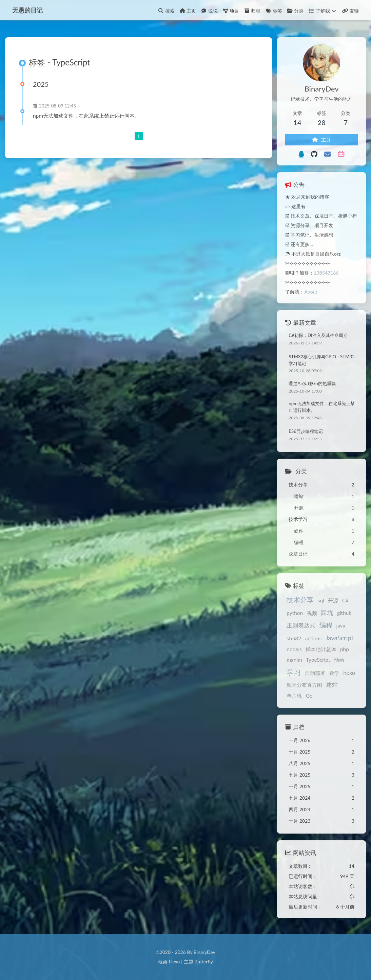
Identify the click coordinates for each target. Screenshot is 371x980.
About (311, 292)
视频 (312, 613)
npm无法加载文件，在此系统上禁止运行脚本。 (86, 116)
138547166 (326, 273)
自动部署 (315, 673)
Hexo (174, 962)
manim (294, 660)
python (295, 613)
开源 (333, 600)
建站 (332, 685)
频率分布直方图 (304, 685)
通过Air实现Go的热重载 (312, 383)
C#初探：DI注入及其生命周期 (318, 335)
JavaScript (340, 638)
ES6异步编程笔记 (306, 431)
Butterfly (203, 962)
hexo (349, 673)
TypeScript (318, 660)
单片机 (294, 696)
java (341, 625)
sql (321, 600)
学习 (294, 672)
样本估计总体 (321, 649)
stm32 (294, 638)
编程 (326, 625)
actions (313, 638)
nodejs (294, 649)
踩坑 (327, 613)
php (345, 649)
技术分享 (300, 600)
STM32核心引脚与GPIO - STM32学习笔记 (322, 360)
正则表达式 (301, 625)
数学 (334, 673)
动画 (339, 660)
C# (345, 600)
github (344, 613)
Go (309, 696)
